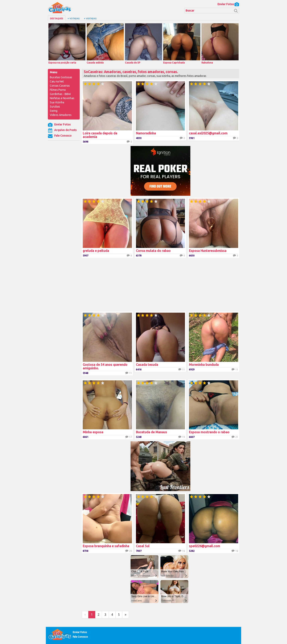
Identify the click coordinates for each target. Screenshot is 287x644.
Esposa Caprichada (182, 44)
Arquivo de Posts (62, 130)
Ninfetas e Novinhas (62, 98)
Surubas (55, 107)
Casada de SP (143, 44)
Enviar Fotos (228, 4)
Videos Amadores (61, 115)
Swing (54, 111)
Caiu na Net (57, 81)
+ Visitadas (90, 19)
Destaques (57, 19)
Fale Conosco (60, 136)
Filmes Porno (58, 90)
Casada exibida (105, 44)
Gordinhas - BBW (60, 94)
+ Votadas (74, 19)
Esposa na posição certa (67, 44)
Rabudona (220, 44)
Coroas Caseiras (60, 86)
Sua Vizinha (57, 102)
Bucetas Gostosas (61, 77)
